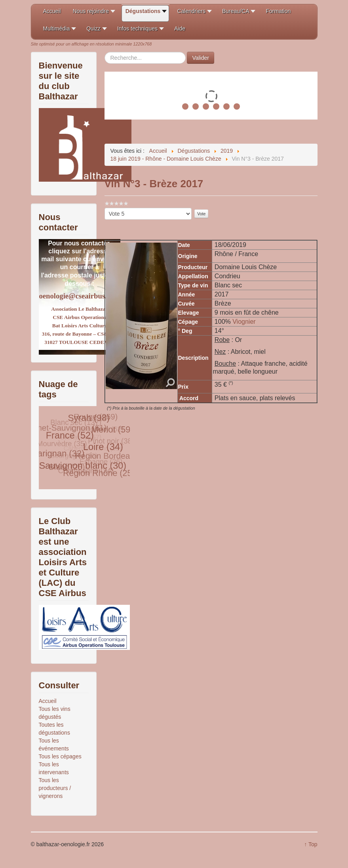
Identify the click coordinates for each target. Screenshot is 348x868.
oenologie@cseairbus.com (80, 296)
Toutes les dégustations (54, 729)
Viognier (244, 322)
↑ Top (311, 844)
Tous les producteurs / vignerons (55, 788)
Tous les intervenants (54, 768)
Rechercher (105, 52)
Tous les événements (54, 745)
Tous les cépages (60, 756)
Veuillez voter (105, 208)
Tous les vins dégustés (55, 713)
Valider (201, 58)
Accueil (48, 701)
